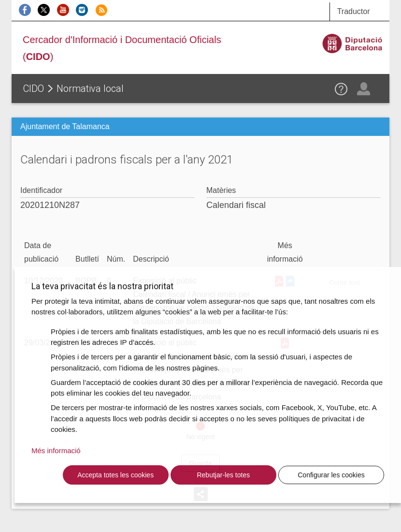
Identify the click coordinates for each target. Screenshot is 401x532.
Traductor (354, 11)
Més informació (56, 451)
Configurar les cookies (331, 475)
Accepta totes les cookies (115, 475)
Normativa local (90, 89)
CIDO (34, 89)
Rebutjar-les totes (223, 475)
